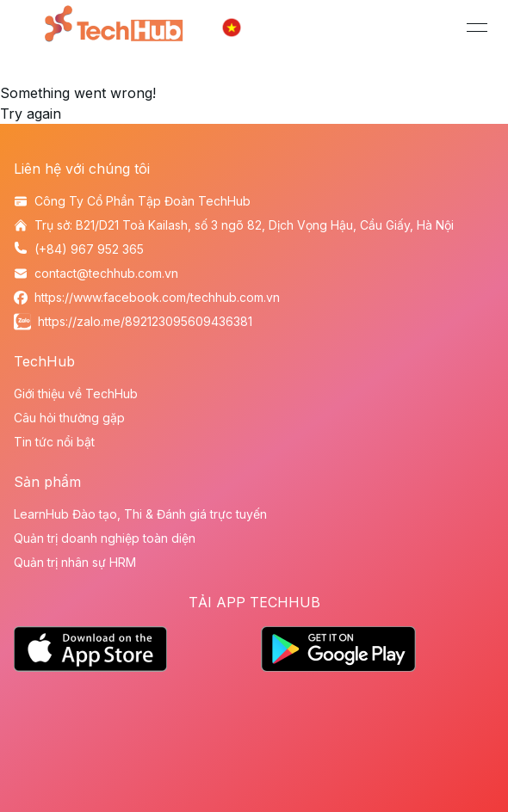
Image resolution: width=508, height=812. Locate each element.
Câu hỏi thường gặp (69, 418)
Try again (31, 114)
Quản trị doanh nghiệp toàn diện (105, 538)
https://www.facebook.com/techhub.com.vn (157, 297)
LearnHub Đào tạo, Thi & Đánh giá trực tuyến (140, 514)
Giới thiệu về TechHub (76, 394)
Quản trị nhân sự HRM (75, 562)
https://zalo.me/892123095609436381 (145, 321)
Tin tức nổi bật (54, 442)
